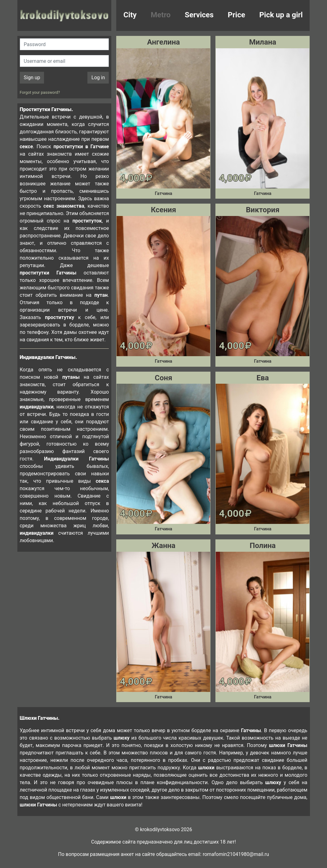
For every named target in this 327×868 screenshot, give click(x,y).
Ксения (163, 210)
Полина (263, 546)
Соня (163, 378)
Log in (98, 78)
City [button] (130, 15)
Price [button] (236, 15)
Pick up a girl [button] (281, 15)
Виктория (263, 210)
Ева (263, 378)
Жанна (163, 546)
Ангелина (164, 42)
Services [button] (199, 15)
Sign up (32, 78)
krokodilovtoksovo (64, 15)
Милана (263, 42)
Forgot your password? (40, 92)
